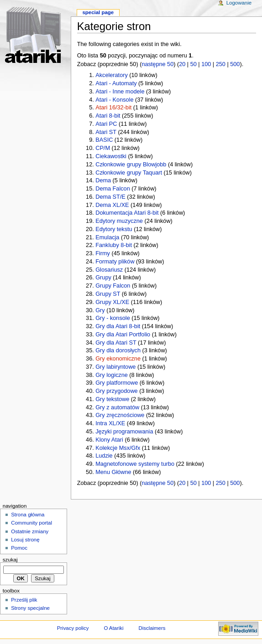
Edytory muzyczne (119, 221)
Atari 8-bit (108, 116)
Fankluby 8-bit (114, 245)
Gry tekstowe (112, 399)
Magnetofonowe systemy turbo (135, 464)
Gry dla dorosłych (118, 350)
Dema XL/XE (112, 205)
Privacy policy (73, 628)
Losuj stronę (25, 540)
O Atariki (113, 628)
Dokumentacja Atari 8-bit (127, 213)
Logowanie (239, 3)
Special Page (98, 12)
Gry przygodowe (116, 391)
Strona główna (28, 515)
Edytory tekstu (114, 229)
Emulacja (107, 237)
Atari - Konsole (114, 100)
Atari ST (106, 132)
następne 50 (157, 64)
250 (221, 64)
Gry (100, 310)
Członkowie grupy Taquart (129, 173)
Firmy (103, 253)
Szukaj (10, 560)
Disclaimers (152, 628)
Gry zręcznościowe (120, 415)
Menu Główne (113, 472)
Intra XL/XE (110, 423)
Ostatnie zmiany (30, 531)
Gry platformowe (117, 383)
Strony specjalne (30, 608)
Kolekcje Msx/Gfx (118, 448)
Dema (103, 180)
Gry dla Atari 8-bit (118, 326)
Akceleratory (112, 75)
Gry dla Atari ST (116, 343)
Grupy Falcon (113, 286)
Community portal (31, 523)
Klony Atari (109, 440)
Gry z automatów (117, 407)
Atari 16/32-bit (113, 108)
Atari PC (106, 124)
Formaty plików (115, 262)
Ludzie (104, 456)
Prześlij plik (24, 600)
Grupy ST (108, 294)
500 (235, 64)
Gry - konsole (113, 318)
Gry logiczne (112, 375)
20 (182, 64)
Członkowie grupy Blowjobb (131, 165)
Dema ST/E (110, 197)
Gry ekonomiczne (118, 359)
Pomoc (19, 548)
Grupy (103, 278)
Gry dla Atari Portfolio (123, 335)
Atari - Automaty (116, 83)
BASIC (104, 140)
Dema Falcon (113, 189)
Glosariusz (109, 270)
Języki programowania (124, 432)
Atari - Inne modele (120, 92)
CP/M (103, 148)
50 (194, 64)
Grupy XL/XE (112, 302)
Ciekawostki (111, 156)
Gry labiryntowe (115, 367)
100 (206, 64)
